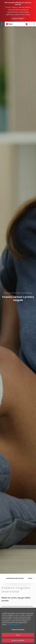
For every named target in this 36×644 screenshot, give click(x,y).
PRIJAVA (34, 24)
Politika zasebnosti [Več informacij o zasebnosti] (13, 628)
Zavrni (18, 638)
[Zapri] (34, 614)
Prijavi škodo (18, 19)
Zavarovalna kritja (15, 578)
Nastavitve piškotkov (18, 633)
